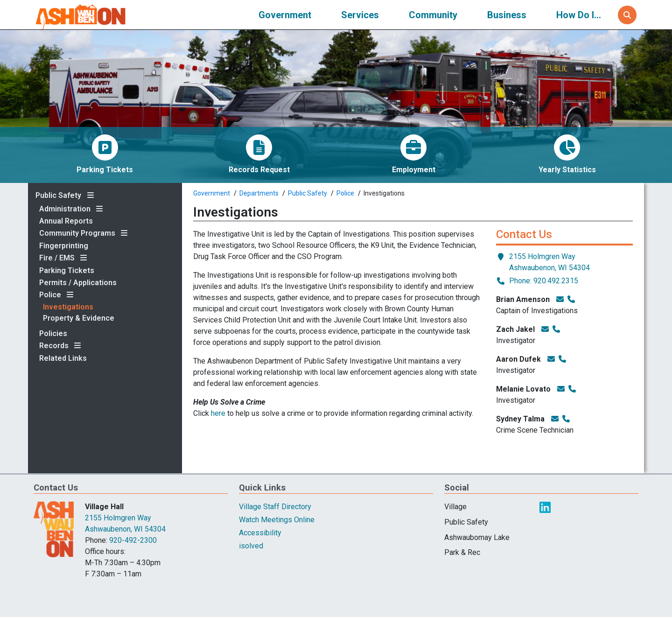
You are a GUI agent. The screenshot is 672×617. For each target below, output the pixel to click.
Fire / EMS (57, 258)
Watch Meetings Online (277, 520)
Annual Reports (66, 221)
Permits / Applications (78, 283)
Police (50, 295)
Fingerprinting (64, 246)
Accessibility (260, 533)
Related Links (63, 358)
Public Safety (58, 196)
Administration (65, 209)
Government (285, 15)
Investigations (68, 307)
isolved (251, 546)
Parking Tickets (67, 271)
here (218, 413)
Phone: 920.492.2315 (537, 280)
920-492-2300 (133, 540)
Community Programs (77, 233)
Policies (53, 334)
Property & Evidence (79, 318)
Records (54, 346)
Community (433, 15)
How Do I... (579, 15)
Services (360, 15)
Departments (259, 193)
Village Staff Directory (275, 507)
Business (507, 15)
